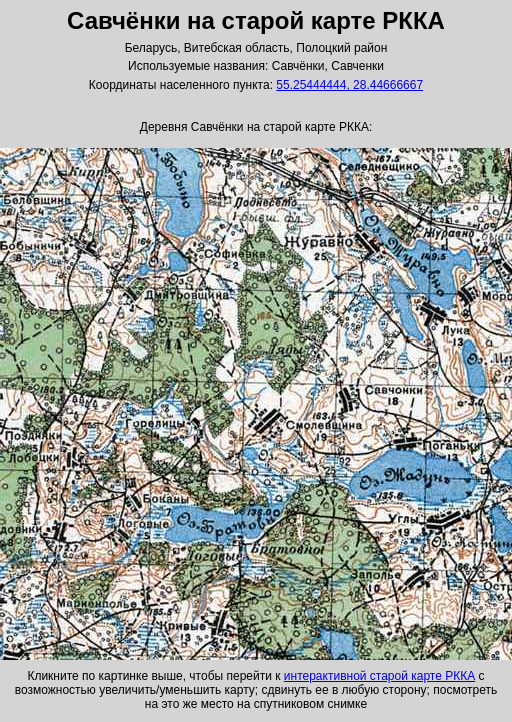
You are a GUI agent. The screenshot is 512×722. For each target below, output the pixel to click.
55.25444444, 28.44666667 (349, 85)
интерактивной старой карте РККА (379, 676)
